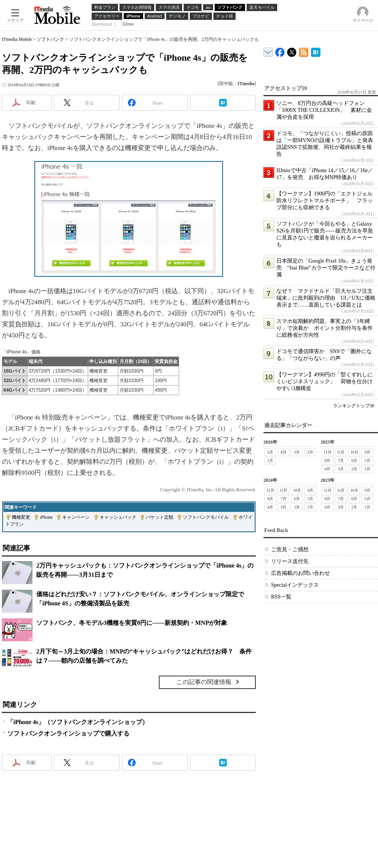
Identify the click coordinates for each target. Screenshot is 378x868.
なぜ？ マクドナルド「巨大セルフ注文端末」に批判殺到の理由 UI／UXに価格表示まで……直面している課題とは (326, 298)
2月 (310, 452)
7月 (341, 461)
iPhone (46, 517)
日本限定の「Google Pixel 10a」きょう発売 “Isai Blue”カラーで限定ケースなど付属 (326, 268)
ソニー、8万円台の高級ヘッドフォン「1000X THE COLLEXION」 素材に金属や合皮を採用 (324, 110)
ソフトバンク (50, 39)
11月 (341, 452)
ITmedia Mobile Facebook (280, 51)
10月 (354, 452)
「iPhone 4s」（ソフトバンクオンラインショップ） (78, 722)
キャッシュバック (118, 517)
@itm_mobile (292, 51)
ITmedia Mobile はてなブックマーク (316, 51)
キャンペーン (76, 517)
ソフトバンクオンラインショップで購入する (68, 733)
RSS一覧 (281, 597)
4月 (283, 452)
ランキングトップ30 (354, 406)
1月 (270, 461)
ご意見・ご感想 (290, 549)
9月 (367, 452)
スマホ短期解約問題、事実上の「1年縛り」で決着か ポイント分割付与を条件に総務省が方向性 (325, 328)
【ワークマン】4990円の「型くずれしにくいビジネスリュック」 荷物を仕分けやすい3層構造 (325, 382)
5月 (270, 452)
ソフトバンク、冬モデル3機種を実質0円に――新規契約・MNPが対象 (132, 623)
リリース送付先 (290, 561)
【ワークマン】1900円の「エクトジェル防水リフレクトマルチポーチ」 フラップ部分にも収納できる (325, 201)
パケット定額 (160, 517)
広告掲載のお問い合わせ (300, 573)
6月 (354, 461)
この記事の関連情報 (204, 682)
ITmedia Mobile (17, 39)
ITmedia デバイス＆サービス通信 (268, 51)
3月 (297, 452)
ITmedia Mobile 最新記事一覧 (304, 51)
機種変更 (21, 517)
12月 (328, 452)
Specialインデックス (295, 585)
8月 (327, 461)
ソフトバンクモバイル (206, 517)
